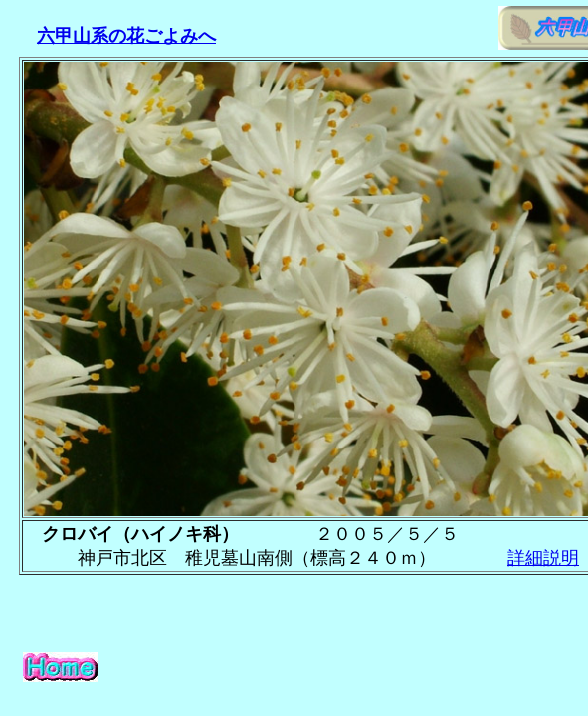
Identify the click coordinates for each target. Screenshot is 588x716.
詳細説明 (543, 558)
